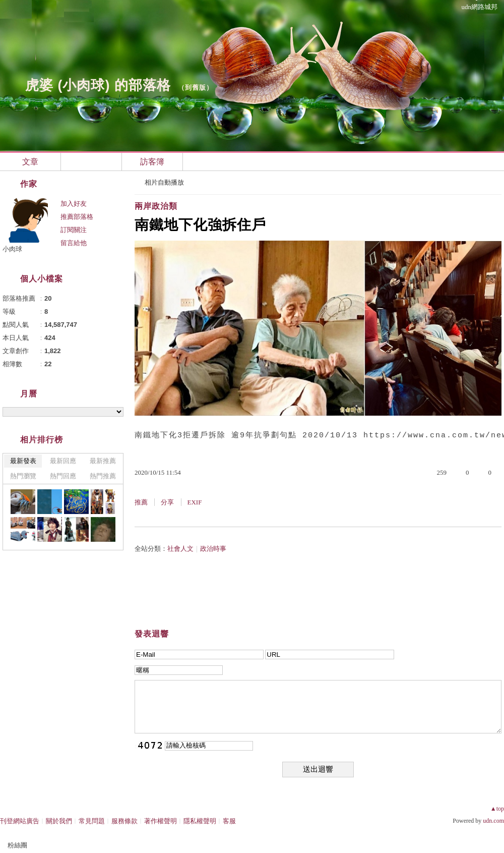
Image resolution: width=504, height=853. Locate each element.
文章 (30, 162)
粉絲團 (17, 845)
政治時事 (213, 549)
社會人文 (180, 549)
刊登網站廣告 (20, 821)
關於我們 (59, 821)
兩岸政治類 (156, 206)
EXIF (195, 502)
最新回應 (63, 461)
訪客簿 (152, 162)
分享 (167, 502)
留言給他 (74, 243)
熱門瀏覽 (23, 476)
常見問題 (92, 821)
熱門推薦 (103, 476)
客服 (229, 821)
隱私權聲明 (200, 821)
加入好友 (74, 204)
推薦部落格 (77, 217)
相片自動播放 (164, 182)
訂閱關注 (74, 230)
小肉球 (12, 249)
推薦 (141, 502)
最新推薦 (103, 461)
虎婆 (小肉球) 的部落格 (98, 85)
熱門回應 (63, 476)
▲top (497, 809)
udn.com (493, 821)
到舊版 (196, 88)
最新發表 (23, 461)
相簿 (91, 162)
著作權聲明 (161, 821)
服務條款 (124, 821)
